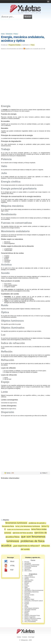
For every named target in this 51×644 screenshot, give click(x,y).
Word (9, 562)
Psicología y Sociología (31, 620)
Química (27, 586)
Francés (27, 602)
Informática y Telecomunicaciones (34, 590)
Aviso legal (31, 637)
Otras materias (29, 576)
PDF (9, 570)
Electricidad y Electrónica (31, 592)
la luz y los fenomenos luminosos (28, 526)
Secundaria (28, 563)
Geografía (27, 589)
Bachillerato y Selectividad (32, 565)
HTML (10, 566)
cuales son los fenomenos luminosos (19, 529)
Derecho (27, 596)
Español (27, 604)
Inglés (26, 587)
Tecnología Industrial (30, 610)
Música (26, 613)
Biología (27, 583)
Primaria (27, 562)
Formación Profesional (31, 566)
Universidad (28, 568)
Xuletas (19, 637)
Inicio (3, 34)
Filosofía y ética (29, 580)
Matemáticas (28, 582)
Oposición (27, 569)
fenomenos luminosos (16, 523)
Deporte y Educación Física (32, 616)
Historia (27, 579)
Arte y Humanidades (30, 621)
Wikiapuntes (24, 640)
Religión (27, 614)
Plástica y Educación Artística (33, 619)
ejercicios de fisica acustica (23, 533)
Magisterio (27, 598)
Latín (26, 605)
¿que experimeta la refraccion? (26, 546)
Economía (27, 593)
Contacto (25, 637)
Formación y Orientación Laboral (34, 601)
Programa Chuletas (15, 45)
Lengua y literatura (30, 577)
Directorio (9, 34)
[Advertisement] (26, 26)
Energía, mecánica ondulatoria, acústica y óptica (23, 39)
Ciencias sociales (29, 595)
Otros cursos (28, 571)
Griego (26, 607)
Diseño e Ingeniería (30, 617)
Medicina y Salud (29, 599)
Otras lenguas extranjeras (32, 608)
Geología (27, 611)
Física (16, 34)
